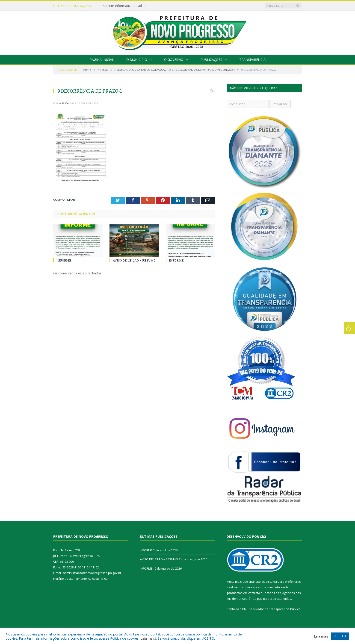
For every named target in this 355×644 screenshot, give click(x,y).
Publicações (211, 60)
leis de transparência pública (247, 599)
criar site (255, 582)
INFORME (64, 260)
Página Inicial (102, 60)
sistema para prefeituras (283, 582)
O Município (137, 60)
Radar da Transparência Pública (278, 609)
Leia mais (148, 638)
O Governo (174, 60)
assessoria (258, 587)
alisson (64, 103)
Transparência (252, 60)
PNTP (246, 609)
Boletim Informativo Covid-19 (124, 6)
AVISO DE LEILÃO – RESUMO (134, 260)
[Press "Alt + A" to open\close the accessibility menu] (349, 328)
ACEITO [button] (340, 636)
